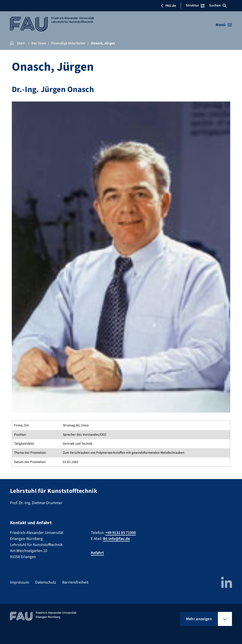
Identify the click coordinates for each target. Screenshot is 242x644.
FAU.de (168, 6)
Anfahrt (97, 553)
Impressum (20, 582)
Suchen (218, 6)
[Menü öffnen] (224, 25)
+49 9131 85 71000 (121, 533)
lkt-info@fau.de (116, 539)
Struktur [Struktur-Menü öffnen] (195, 6)
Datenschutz (46, 582)
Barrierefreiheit (75, 582)
